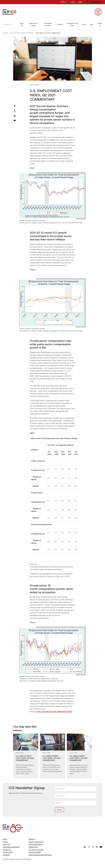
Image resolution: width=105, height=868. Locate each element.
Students (60, 24)
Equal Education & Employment (40, 855)
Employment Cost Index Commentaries (48, 33)
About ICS (22, 24)
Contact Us (100, 24)
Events (84, 24)
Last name (60, 796)
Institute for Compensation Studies (22, 33)
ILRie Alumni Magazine (11, 847)
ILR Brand (6, 855)
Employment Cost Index (72, 24)
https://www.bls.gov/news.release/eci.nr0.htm (54, 712)
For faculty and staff (36, 850)
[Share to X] (15, 111)
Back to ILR (7, 24)
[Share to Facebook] (15, 106)
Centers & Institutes (36, 842)
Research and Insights (33, 24)
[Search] (101, 2)
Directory (32, 839)
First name (60, 789)
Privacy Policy (8, 852)
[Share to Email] (15, 120)
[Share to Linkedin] (15, 116)
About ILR (6, 844)
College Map (33, 847)
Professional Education (48, 24)
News (5, 839)
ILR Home (6, 33)
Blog (92, 24)
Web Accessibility (35, 852)
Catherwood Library (36, 844)
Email (58, 803)
